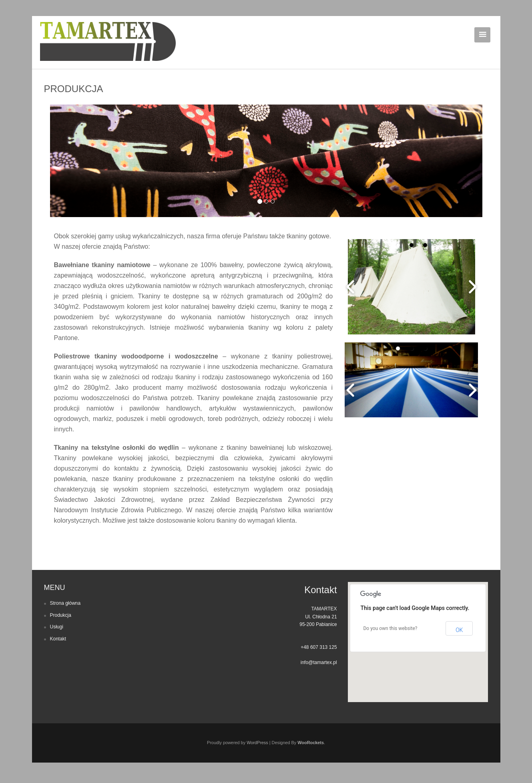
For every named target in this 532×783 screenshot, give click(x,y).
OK (459, 630)
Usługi (57, 627)
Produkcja (61, 615)
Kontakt (58, 639)
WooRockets (311, 743)
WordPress (257, 743)
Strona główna (65, 603)
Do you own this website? (390, 628)
